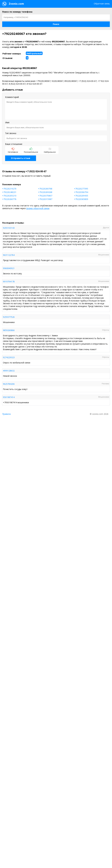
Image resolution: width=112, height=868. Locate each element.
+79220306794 (81, 192)
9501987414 (9, 397)
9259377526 (9, 317)
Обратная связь (102, 4)
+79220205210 (9, 196)
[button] (56, 24)
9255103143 (9, 228)
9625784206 (9, 384)
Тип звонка (11, 133)
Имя (7, 122)
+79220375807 (45, 196)
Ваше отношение (14, 144)
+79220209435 (81, 196)
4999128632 (9, 371)
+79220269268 (45, 192)
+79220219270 (9, 189)
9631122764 (9, 255)
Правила (6, 414)
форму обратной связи (38, 208)
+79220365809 (81, 199)
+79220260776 (9, 199)
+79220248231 (9, 192)
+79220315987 (45, 199)
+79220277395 (81, 189)
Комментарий (12, 97)
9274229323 (9, 357)
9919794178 (9, 282)
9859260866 (9, 330)
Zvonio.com (13, 4)
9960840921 (9, 268)
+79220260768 (45, 189)
